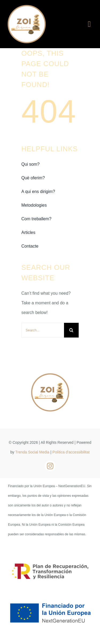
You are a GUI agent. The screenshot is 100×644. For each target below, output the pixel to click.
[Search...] (43, 330)
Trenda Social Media (32, 452)
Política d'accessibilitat (71, 452)
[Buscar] (71, 330)
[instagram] (50, 466)
